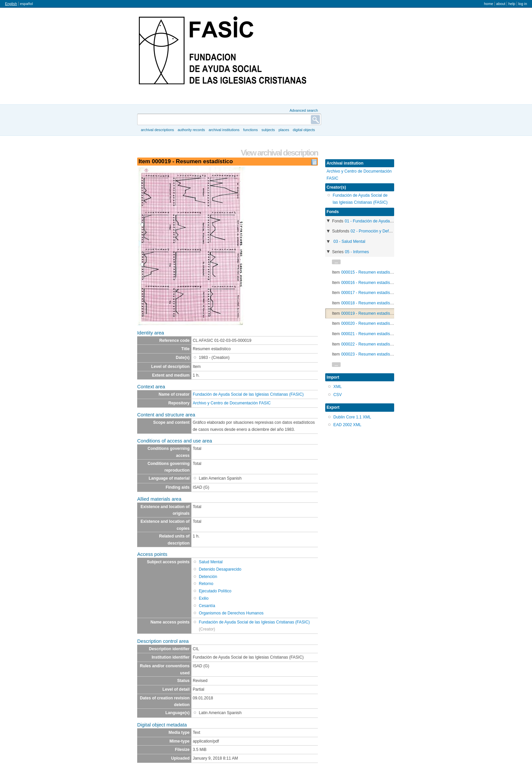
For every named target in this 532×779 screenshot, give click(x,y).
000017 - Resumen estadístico (369, 293)
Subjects (268, 130)
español (26, 4)
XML (337, 387)
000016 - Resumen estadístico (369, 283)
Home (488, 4)
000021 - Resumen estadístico (369, 334)
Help (512, 4)
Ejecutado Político (215, 591)
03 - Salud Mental (349, 241)
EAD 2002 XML (347, 425)
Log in (523, 4)
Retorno (206, 584)
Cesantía (207, 606)
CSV (337, 395)
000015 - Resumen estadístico (369, 272)
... (336, 262)
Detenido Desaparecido (220, 569)
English (11, 4)
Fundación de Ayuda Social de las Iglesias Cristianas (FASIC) (248, 394)
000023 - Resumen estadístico (369, 354)
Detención (208, 577)
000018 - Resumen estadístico (369, 303)
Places (284, 130)
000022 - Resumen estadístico (369, 344)
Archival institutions (224, 130)
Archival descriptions (157, 130)
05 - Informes (357, 252)
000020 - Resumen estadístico (369, 323)
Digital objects (304, 130)
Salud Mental (211, 562)
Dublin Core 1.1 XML (352, 417)
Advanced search (304, 110)
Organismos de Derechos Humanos (231, 613)
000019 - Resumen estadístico (369, 313)
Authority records (191, 130)
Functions (251, 130)
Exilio (204, 598)
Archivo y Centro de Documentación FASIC (232, 403)
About (501, 4)
